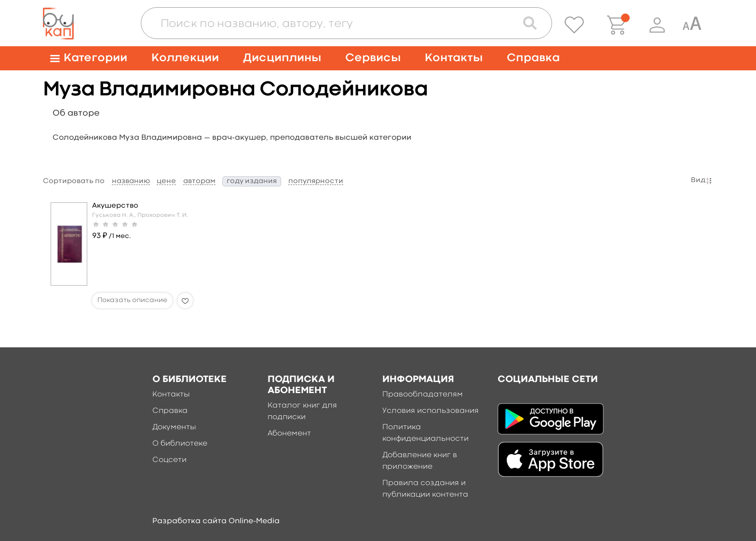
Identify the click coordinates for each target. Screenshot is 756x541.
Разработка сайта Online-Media (216, 521)
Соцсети (169, 460)
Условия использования (431, 411)
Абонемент (289, 434)
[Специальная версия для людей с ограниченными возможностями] (692, 25)
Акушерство (115, 206)
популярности (316, 181)
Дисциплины (282, 58)
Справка (533, 58)
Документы (174, 427)
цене (166, 181)
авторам (199, 181)
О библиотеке (180, 444)
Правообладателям (423, 395)
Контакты (454, 58)
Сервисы (373, 58)
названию (131, 181)
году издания (252, 181)
